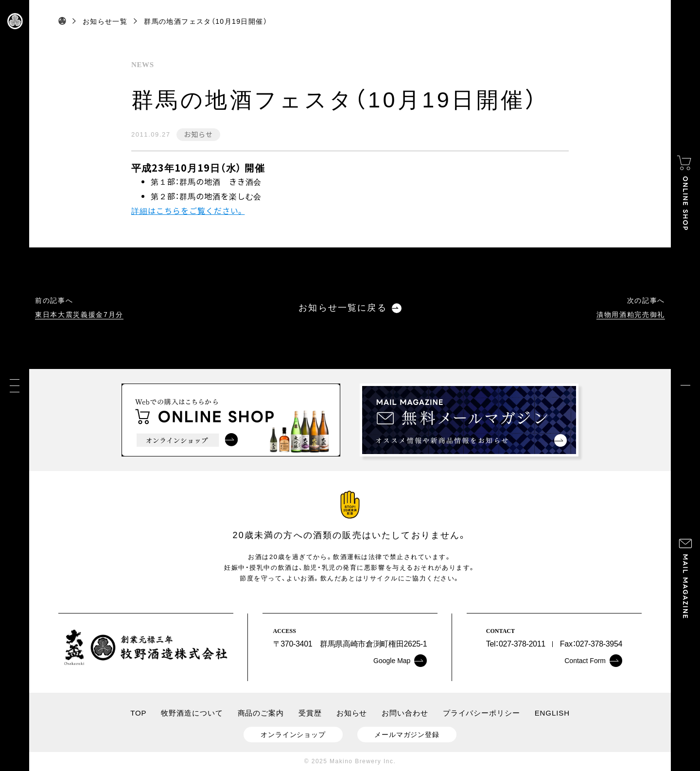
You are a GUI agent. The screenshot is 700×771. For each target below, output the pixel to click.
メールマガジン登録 (407, 735)
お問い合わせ (405, 713)
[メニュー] (15, 386)
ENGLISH (552, 713)
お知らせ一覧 (105, 21)
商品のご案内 (261, 713)
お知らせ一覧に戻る (350, 308)
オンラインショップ (293, 735)
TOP (138, 713)
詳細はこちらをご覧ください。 (188, 210)
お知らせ (198, 134)
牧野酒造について (192, 713)
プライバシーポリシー (481, 713)
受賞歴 (310, 713)
